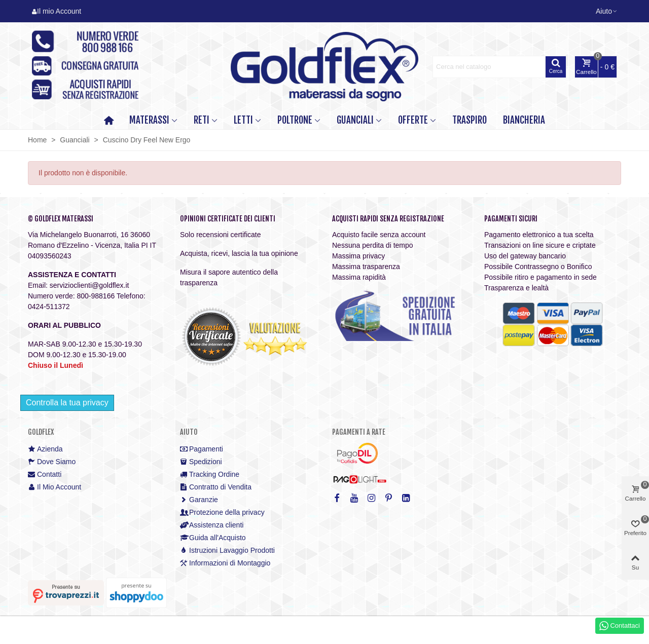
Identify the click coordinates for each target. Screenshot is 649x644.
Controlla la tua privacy (67, 403)
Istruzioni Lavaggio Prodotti (227, 551)
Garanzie (199, 500)
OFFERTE (413, 120)
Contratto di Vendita (216, 487)
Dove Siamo (52, 462)
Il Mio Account (55, 487)
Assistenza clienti (212, 525)
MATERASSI (149, 120)
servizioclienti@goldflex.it (89, 285)
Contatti (45, 475)
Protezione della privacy (222, 513)
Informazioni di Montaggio (225, 563)
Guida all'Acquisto (213, 538)
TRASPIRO (470, 120)
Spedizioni (201, 462)
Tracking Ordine (210, 475)
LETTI (243, 120)
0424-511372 (49, 307)
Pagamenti (202, 449)
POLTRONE (295, 120)
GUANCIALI (355, 120)
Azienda (45, 449)
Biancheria (524, 120)
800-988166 (96, 296)
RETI (202, 120)
